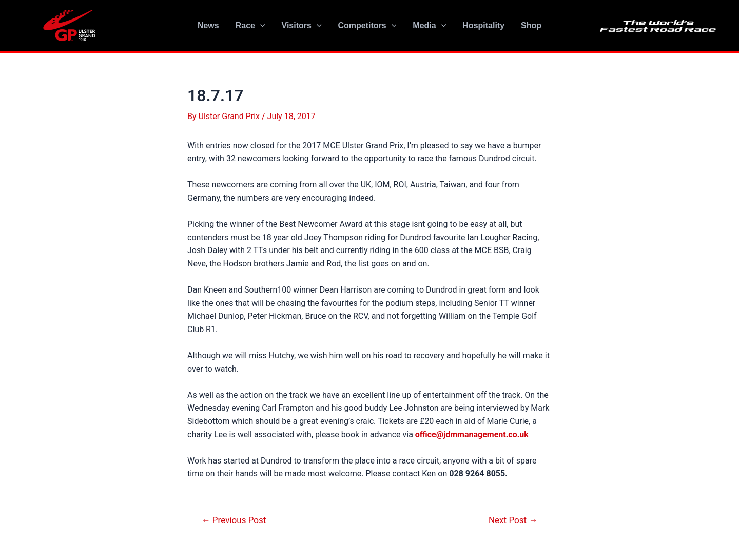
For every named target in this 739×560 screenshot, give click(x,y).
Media (429, 26)
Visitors (302, 26)
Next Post (513, 520)
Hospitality (483, 25)
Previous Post (234, 520)
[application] (260, 26)
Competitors (367, 26)
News (208, 25)
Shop (531, 25)
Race (250, 26)
